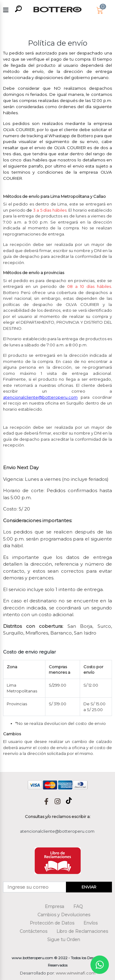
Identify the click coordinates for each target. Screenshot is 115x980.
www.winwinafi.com (76, 973)
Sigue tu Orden (64, 940)
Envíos (90, 923)
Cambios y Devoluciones (64, 915)
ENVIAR (89, 887)
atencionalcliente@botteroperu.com (57, 831)
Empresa (54, 907)
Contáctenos (33, 931)
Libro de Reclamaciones (82, 931)
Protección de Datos (52, 923)
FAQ (78, 907)
